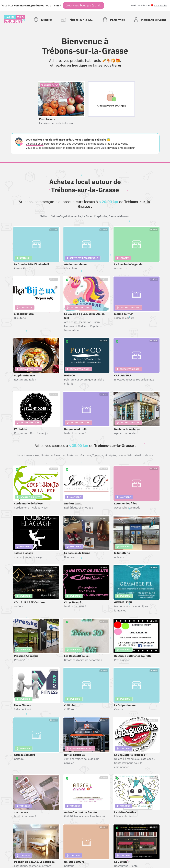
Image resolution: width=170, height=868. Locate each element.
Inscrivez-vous (35, 144)
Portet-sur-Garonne (79, 455)
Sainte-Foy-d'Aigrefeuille (66, 216)
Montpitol (111, 455)
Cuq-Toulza (101, 216)
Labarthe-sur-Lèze (28, 455)
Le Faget (88, 216)
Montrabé (47, 455)
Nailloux (45, 216)
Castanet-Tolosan (120, 216)
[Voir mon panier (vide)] (113, 20)
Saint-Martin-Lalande (140, 455)
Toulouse (98, 455)
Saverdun (60, 455)
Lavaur (122, 455)
